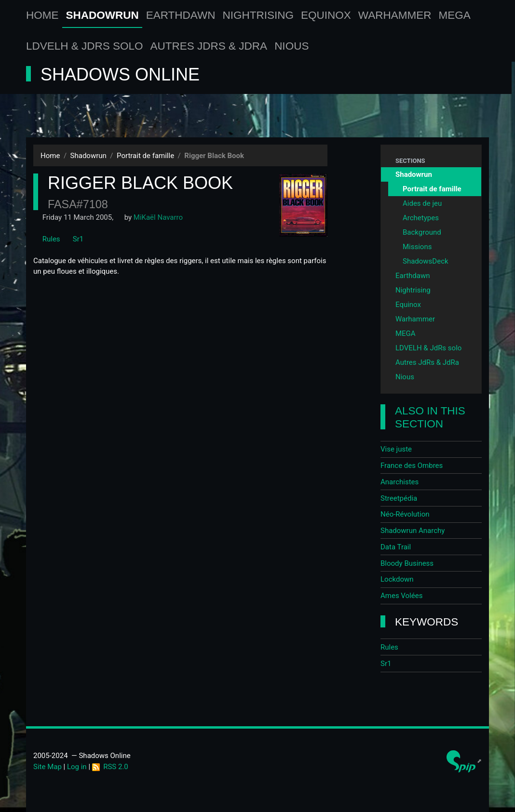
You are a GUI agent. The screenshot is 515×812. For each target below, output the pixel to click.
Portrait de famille (145, 156)
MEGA (454, 15)
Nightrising (258, 15)
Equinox (326, 15)
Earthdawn (181, 15)
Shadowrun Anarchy (413, 531)
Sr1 (74, 239)
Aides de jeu (422, 203)
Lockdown (397, 579)
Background (422, 232)
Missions (417, 247)
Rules (47, 239)
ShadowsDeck (426, 261)
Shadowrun (102, 15)
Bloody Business (407, 563)
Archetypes (421, 218)
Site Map (47, 767)
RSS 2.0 (110, 767)
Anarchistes (400, 482)
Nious (291, 46)
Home (42, 15)
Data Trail (396, 547)
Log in (77, 767)
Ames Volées (401, 596)
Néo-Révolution (405, 514)
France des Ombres (412, 466)
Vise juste (396, 449)
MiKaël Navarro (158, 217)
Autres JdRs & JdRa (209, 46)
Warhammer (395, 15)
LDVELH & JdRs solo (85, 46)
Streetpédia (399, 498)
